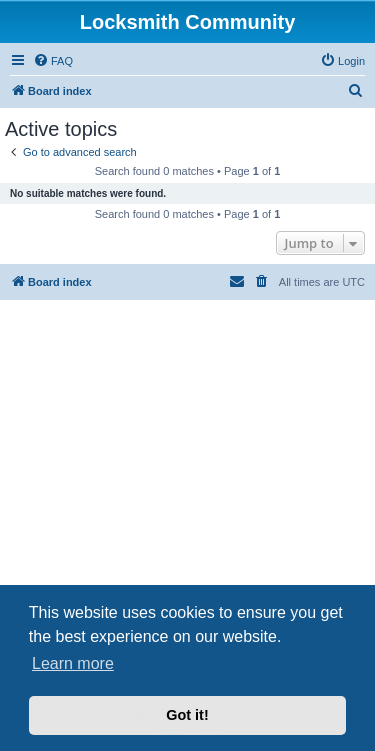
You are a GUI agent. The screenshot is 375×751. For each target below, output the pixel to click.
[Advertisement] (187, 507)
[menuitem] (53, 61)
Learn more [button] (73, 663)
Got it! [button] (187, 715)
